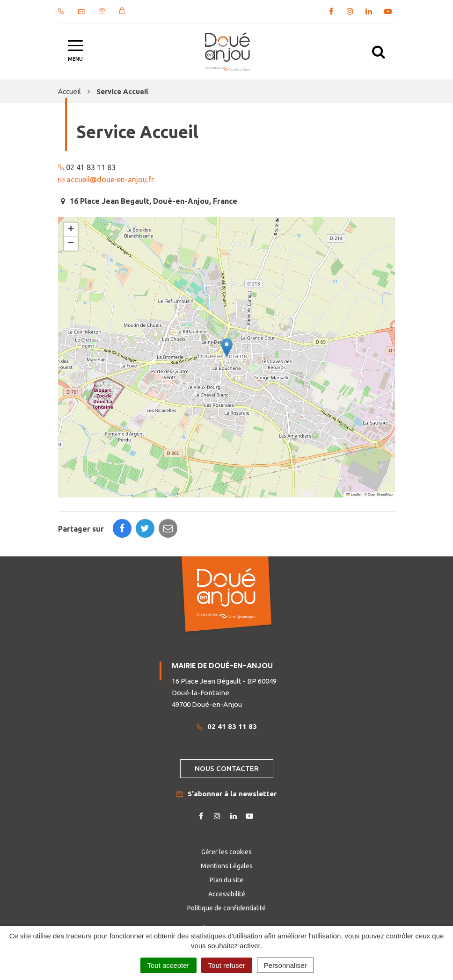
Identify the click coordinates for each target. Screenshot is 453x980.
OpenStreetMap (380, 494)
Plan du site (226, 880)
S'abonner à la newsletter (226, 794)
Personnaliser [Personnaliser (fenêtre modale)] (285, 965)
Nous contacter (227, 768)
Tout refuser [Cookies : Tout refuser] (227, 965)
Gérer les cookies (226, 852)
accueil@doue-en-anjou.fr (110, 180)
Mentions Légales (227, 866)
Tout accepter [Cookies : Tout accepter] (168, 965)
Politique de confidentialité (226, 908)
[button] (227, 348)
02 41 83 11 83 (227, 726)
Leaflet (354, 494)
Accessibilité (227, 894)
